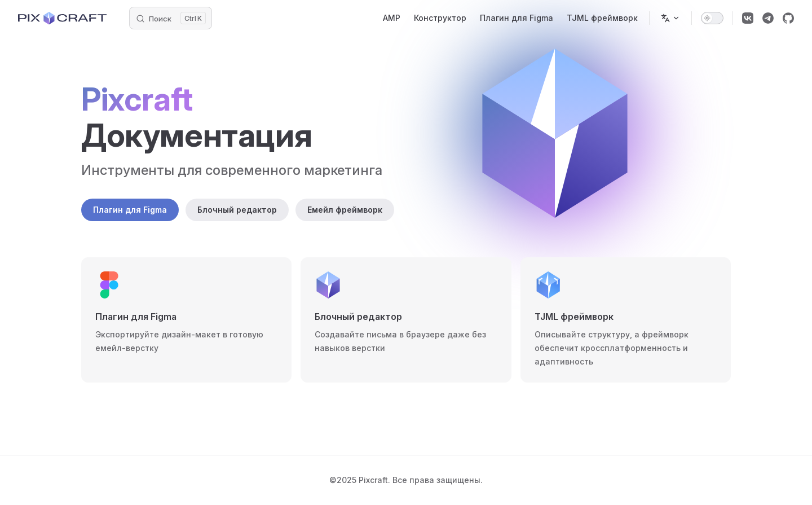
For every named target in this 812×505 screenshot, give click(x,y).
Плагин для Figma (130, 210)
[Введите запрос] (171, 18)
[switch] (712, 18)
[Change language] (670, 18)
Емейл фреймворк (345, 210)
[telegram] (768, 18)
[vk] (748, 18)
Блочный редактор (237, 210)
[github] (788, 18)
